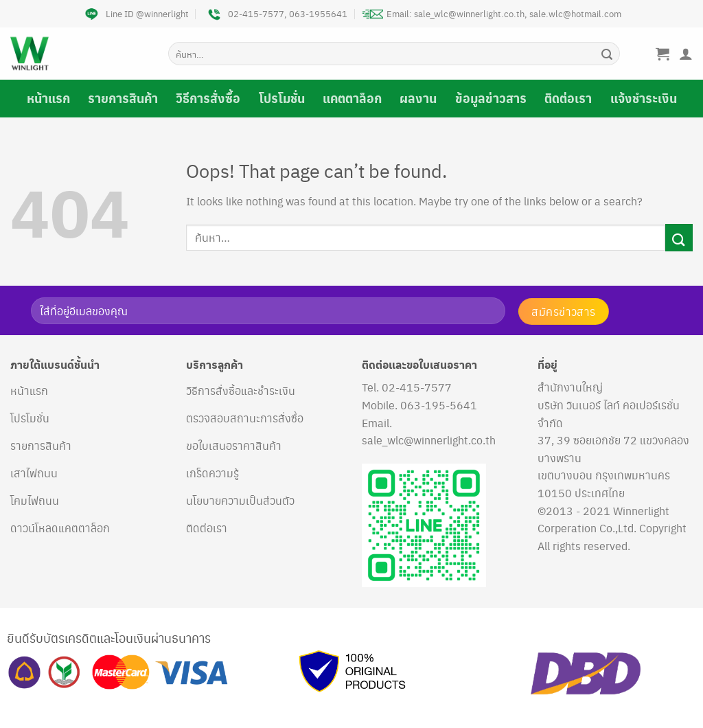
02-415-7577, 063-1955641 (276, 14)
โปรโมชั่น (282, 98)
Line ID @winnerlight (135, 14)
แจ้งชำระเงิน (644, 98)
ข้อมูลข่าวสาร (491, 98)
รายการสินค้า (123, 98)
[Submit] (607, 54)
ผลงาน (418, 98)
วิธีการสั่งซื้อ (208, 98)
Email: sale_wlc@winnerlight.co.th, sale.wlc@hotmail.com (492, 14)
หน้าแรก (48, 98)
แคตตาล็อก (352, 98)
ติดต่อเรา (568, 98)
